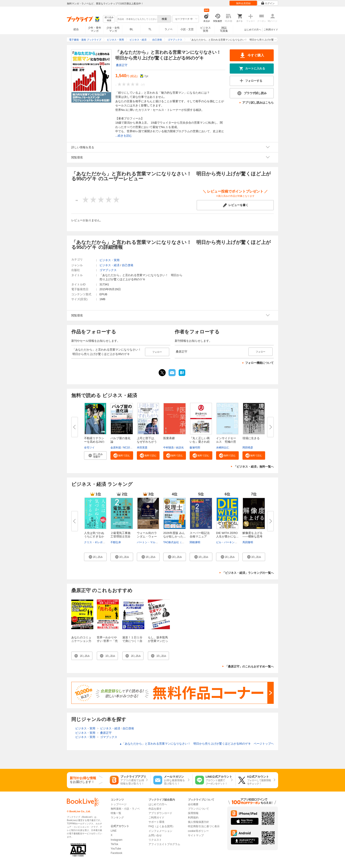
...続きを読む (124, 136)
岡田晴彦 (248, 448)
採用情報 (193, 813)
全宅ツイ (89, 448)
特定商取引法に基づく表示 (204, 826)
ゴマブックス (108, 270)
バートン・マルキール (150, 542)
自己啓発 (128, 265)
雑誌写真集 (224, 29)
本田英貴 (142, 448)
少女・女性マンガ (113, 29)
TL (150, 29)
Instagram (117, 840)
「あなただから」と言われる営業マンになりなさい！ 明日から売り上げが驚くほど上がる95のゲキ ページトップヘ (197, 744)
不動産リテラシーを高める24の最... (94, 442)
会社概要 (193, 804)
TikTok (114, 844)
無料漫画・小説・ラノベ (125, 809)
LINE (114, 831)
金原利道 (116, 448)
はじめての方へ (253, 30)
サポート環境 (156, 822)
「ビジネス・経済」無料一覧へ (254, 467)
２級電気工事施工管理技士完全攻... (120, 536)
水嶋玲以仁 (223, 448)
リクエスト (155, 840)
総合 (76, 29)
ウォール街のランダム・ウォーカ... (147, 536)
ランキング (117, 818)
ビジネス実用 (206, 29)
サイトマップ (196, 835)
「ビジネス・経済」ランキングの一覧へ (248, 573)
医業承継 (169, 438)
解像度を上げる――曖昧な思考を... (252, 536)
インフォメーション (160, 831)
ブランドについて (198, 809)
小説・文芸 (187, 29)
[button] (95, 455)
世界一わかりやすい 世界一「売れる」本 (107, 641)
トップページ (119, 804)
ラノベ (169, 29)
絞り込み (109, 19)
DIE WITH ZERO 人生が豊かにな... (228, 535)
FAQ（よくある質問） (162, 826)
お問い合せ (155, 835)
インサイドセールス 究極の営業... (226, 442)
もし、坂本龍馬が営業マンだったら (158, 641)
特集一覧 (116, 813)
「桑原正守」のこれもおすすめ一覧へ (249, 666)
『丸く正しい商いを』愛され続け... (200, 442)
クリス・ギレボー (95, 542)
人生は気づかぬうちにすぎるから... (94, 536)
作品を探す (155, 809)
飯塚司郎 (195, 448)
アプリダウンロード (160, 813)
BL (132, 29)
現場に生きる (251, 438)
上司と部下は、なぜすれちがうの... (147, 442)
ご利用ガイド (271, 30)
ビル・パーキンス (227, 542)
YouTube (116, 849)
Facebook (117, 853)
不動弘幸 (116, 542)
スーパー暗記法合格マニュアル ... (200, 536)
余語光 (180, 448)
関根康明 (195, 542)
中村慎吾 (169, 448)
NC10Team (130, 448)
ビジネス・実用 (109, 260)
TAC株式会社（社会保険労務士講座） (186, 542)
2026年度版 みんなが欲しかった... (174, 535)
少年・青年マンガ (95, 29)
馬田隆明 (248, 542)
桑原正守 (122, 65)
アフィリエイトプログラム (164, 844)
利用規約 (193, 818)
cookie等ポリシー (198, 831)
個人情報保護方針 (198, 822)
